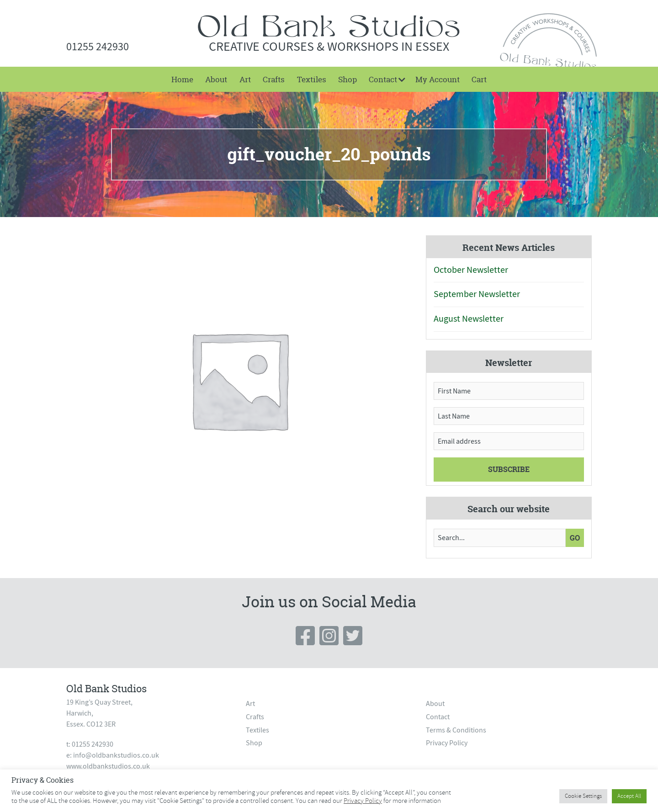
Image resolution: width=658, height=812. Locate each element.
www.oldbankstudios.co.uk (108, 766)
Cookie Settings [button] (583, 796)
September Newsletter (477, 294)
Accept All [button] (629, 796)
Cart (479, 79)
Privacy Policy (447, 743)
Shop (348, 79)
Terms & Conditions (456, 730)
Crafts (274, 79)
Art (245, 79)
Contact (383, 79)
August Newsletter (469, 319)
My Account (438, 79)
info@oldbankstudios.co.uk (116, 755)
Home (182, 79)
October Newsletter (471, 270)
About (216, 79)
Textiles (312, 79)
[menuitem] (182, 79)
